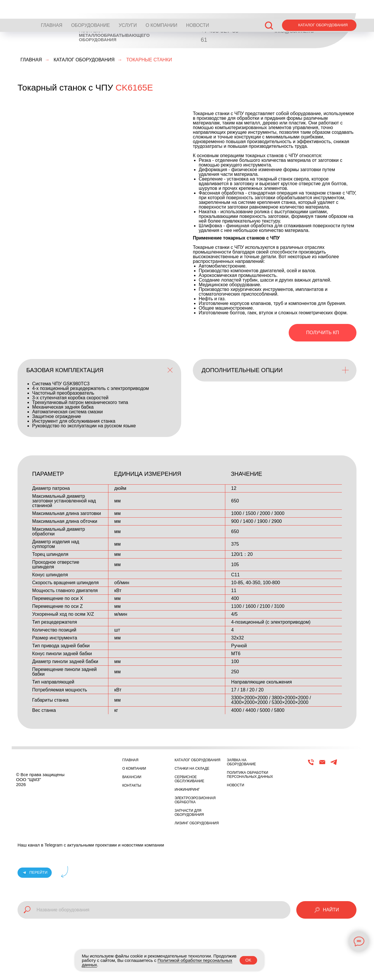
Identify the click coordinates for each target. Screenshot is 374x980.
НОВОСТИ (198, 7)
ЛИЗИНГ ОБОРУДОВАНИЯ (197, 823)
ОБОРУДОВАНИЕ (90, 7)
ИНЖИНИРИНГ (187, 790)
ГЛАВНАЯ (52, 7)
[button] (269, 6)
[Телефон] (311, 765)
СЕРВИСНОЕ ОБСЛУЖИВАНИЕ (189, 779)
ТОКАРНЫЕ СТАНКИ (149, 60)
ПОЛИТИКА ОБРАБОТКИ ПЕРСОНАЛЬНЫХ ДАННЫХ (250, 775)
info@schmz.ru (294, 31)
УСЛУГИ (128, 7)
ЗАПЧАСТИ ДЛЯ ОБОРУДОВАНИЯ (189, 813)
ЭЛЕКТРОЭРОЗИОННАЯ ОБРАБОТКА (195, 800)
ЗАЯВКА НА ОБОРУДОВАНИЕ (242, 762)
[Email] (322, 765)
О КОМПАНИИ (161, 7)
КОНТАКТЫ (132, 785)
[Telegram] (334, 765)
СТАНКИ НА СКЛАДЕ (192, 769)
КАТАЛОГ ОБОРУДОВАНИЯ (84, 60)
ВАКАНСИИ (132, 777)
